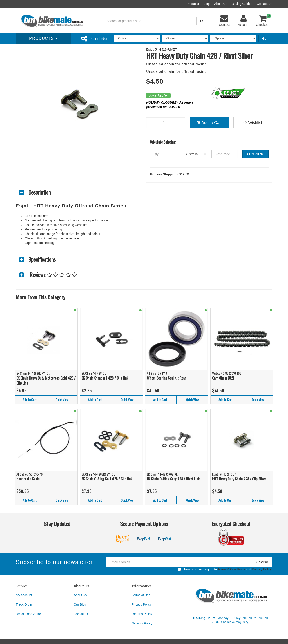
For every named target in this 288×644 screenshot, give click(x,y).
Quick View (62, 399)
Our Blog (80, 604)
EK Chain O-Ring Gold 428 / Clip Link (107, 479)
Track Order (24, 604)
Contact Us (264, 4)
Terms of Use (141, 595)
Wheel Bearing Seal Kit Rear (166, 378)
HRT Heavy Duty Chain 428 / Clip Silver (239, 479)
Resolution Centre (28, 614)
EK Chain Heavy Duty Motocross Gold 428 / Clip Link (46, 381)
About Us (221, 4)
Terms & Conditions (231, 569)
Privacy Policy (262, 569)
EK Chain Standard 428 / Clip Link (105, 378)
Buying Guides (242, 4)
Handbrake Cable (28, 479)
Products (193, 4)
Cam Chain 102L (223, 378)
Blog (207, 4)
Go (264, 38)
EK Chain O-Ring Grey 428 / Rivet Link (173, 479)
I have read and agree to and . (225, 569)
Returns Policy (142, 614)
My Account (24, 595)
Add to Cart (209, 123)
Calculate (255, 154)
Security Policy (142, 623)
